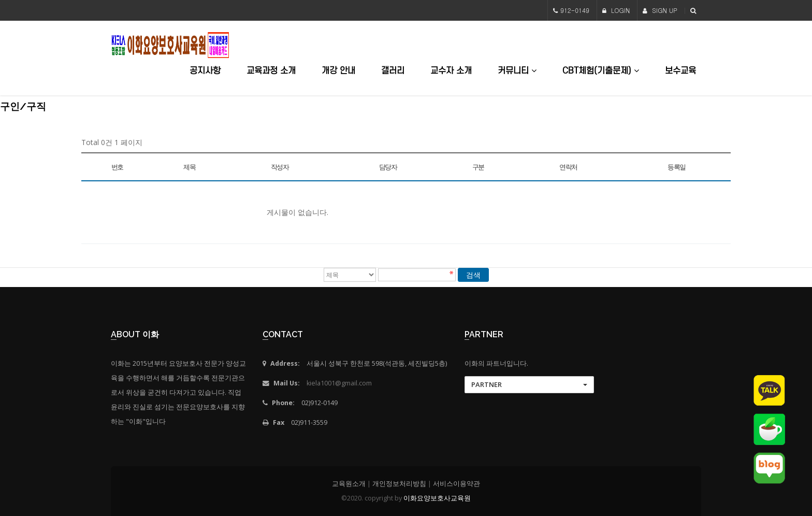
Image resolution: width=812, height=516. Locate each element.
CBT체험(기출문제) (601, 71)
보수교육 (680, 71)
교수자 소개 (451, 71)
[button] (529, 385)
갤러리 (393, 71)
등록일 (677, 167)
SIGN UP (660, 10)
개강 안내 (338, 71)
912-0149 (575, 10)
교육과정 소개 (271, 71)
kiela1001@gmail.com (339, 383)
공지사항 (205, 71)
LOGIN (616, 10)
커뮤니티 (517, 71)
